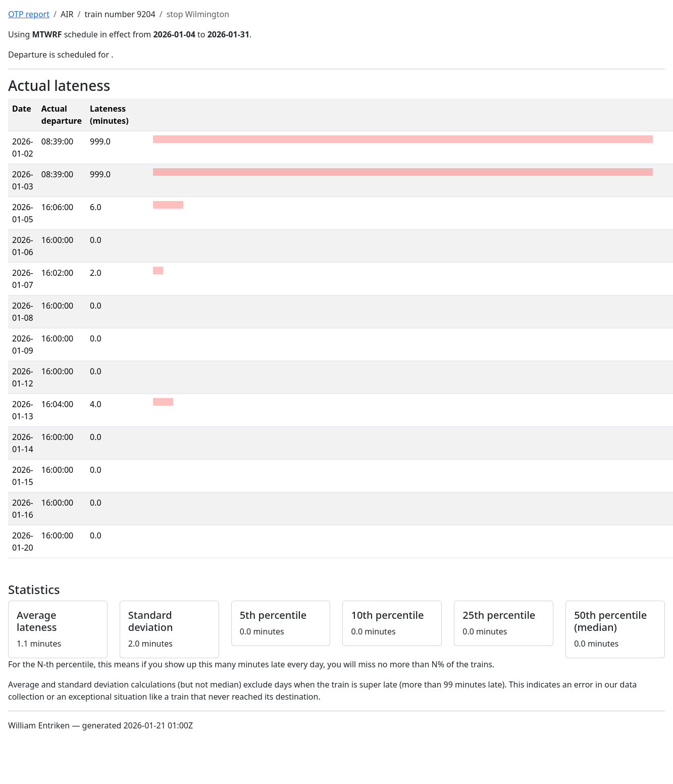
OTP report (29, 14)
